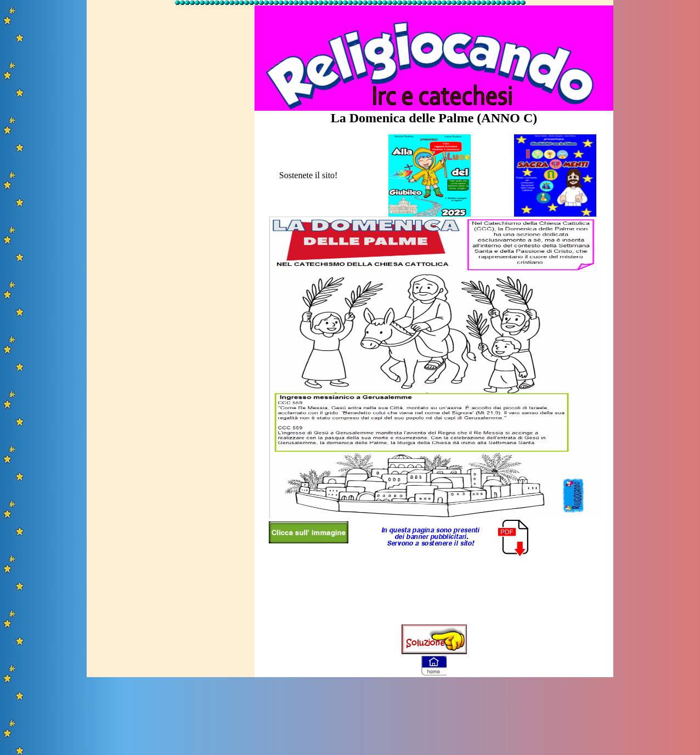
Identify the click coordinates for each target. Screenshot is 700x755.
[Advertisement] (171, 172)
